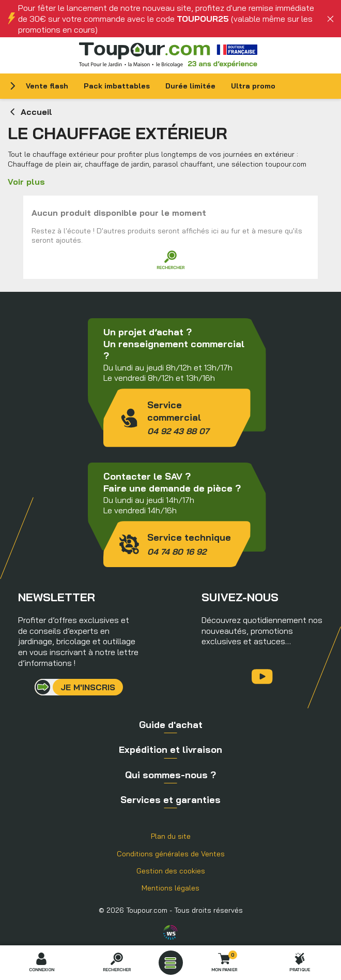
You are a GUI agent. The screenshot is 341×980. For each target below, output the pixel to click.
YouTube (262, 677)
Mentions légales (171, 888)
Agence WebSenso (171, 932)
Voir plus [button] (26, 182)
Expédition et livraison (171, 749)
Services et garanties (171, 800)
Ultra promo (253, 86)
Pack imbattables (117, 86)
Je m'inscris (88, 687)
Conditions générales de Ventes (171, 854)
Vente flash (47, 86)
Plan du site (171, 836)
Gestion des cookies (171, 871)
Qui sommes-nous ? (171, 775)
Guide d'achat (171, 725)
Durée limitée (190, 86)
